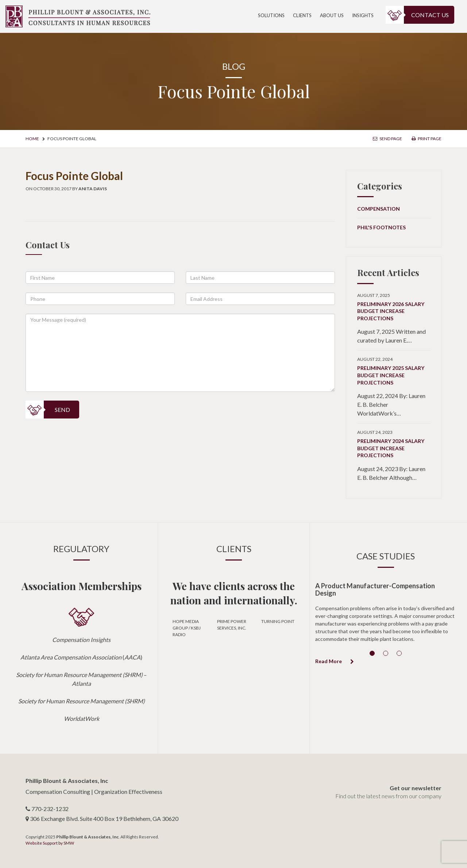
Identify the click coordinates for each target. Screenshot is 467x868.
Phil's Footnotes (381, 227)
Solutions (271, 15)
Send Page (387, 139)
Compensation (379, 209)
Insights (363, 15)
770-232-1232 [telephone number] (50, 809)
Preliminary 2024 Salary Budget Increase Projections (391, 448)
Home (32, 139)
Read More (335, 661)
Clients (302, 15)
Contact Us (430, 15)
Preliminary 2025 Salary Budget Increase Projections (391, 375)
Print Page (427, 139)
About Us (332, 15)
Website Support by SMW (50, 843)
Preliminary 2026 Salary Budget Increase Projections (391, 311)
